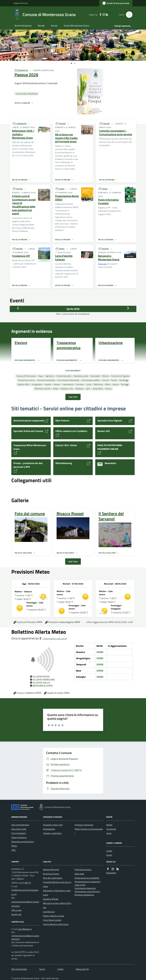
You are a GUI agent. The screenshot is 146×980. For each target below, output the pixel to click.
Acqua (41, 376)
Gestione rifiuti (23, 384)
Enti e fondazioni (19, 833)
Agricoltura (50, 376)
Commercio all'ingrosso (120, 376)
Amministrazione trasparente (87, 882)
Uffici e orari (16, 910)
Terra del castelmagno (53, 878)
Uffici (14, 850)
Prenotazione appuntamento (87, 891)
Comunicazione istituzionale (68, 380)
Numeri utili (16, 914)
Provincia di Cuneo (51, 874)
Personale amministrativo (23, 842)
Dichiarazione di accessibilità (87, 878)
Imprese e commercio (84, 825)
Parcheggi (125, 384)
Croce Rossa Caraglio (52, 920)
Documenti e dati (19, 829)
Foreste (114, 380)
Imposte (48, 384)
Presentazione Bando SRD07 (67, 198)
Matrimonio (98, 384)
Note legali (79, 874)
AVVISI (62, 189)
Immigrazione (37, 384)
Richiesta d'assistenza (84, 895)
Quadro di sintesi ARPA (57, 693)
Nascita (115, 384)
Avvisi (109, 833)
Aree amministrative (20, 825)
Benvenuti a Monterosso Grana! (109, 258)
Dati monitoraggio (19, 969)
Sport (88, 389)
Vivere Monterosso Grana (76, 26)
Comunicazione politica (91, 380)
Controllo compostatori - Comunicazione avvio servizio (116, 133)
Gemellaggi (124, 380)
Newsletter (111, 873)
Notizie (109, 825)
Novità (41, 26)
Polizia (56, 389)
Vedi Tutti (73, 397)
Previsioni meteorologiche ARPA (63, 622)
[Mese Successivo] (128, 308)
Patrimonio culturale (43, 389)
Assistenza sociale (81, 376)
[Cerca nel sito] (128, 15)
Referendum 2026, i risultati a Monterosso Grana (23, 134)
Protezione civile (67, 389)
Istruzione (80, 384)
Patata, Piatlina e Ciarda (53, 916)
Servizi (54, 26)
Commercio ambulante (46, 380)
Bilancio (106, 376)
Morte (108, 384)
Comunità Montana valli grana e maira (57, 884)
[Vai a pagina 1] (71, 63)
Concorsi (105, 380)
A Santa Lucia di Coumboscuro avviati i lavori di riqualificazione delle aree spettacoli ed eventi (24, 205)
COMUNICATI (23, 70)
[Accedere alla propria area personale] (116, 3)
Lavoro (89, 384)
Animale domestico (64, 376)
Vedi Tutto (73, 562)
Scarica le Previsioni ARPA (28, 622)
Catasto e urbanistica (52, 833)
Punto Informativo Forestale (108, 201)
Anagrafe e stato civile (53, 825)
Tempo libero (98, 389)
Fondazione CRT (21, 256)
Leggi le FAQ (80, 885)
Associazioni (95, 376)
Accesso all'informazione (26, 376)
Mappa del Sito (82, 969)
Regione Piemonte (21, 3)
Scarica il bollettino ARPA (27, 693)
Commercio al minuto (26, 380)
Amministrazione (23, 26)
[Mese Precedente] (18, 308)
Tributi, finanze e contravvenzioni (89, 831)
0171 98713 (25, 883)
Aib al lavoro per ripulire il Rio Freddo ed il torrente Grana (66, 138)
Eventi (109, 855)
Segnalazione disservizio (85, 888)
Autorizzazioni (49, 829)
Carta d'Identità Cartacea (64, 258)
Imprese (57, 384)
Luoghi (109, 851)
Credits (60, 969)
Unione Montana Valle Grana (56, 924)
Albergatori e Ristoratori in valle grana (57, 893)
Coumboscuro (49, 912)
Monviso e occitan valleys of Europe (57, 905)
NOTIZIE (62, 124)
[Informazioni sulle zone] (55, 639)
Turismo (108, 389)
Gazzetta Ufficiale (51, 899)
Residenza (80, 389)
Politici (14, 846)
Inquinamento (68, 384)
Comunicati (111, 829)
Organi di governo (19, 837)
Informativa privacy (83, 869)
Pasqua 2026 (26, 75)
